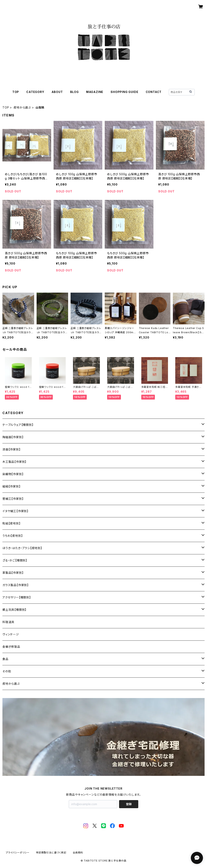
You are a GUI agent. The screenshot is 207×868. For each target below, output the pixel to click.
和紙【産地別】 (12, 523)
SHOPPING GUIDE (124, 92)
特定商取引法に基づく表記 (51, 853)
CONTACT (154, 92)
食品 (5, 659)
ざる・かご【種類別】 (15, 560)
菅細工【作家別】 (13, 499)
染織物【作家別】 (13, 474)
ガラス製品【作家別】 (16, 585)
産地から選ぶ (22, 107)
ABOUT (57, 92)
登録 (129, 804)
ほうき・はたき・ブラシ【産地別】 (22, 548)
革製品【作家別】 (13, 573)
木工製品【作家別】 (14, 462)
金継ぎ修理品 (11, 647)
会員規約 (78, 853)
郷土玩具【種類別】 (14, 610)
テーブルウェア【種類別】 (18, 425)
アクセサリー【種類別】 (17, 597)
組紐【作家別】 (12, 486)
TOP (16, 92)
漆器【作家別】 (12, 449)
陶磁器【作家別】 (13, 437)
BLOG (74, 92)
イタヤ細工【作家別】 (15, 511)
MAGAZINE (95, 92)
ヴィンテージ (11, 634)
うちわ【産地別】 (13, 536)
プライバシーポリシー (18, 853)
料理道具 (8, 622)
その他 (7, 671)
